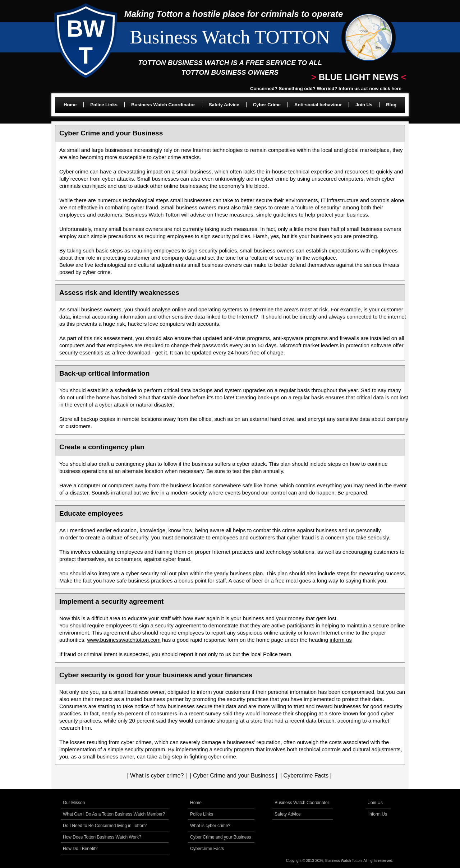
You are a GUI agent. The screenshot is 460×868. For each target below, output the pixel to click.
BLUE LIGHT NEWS (359, 77)
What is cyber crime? (157, 776)
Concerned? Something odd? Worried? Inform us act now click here (326, 89)
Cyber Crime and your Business (234, 776)
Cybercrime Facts (306, 776)
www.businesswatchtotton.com (124, 640)
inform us (341, 640)
